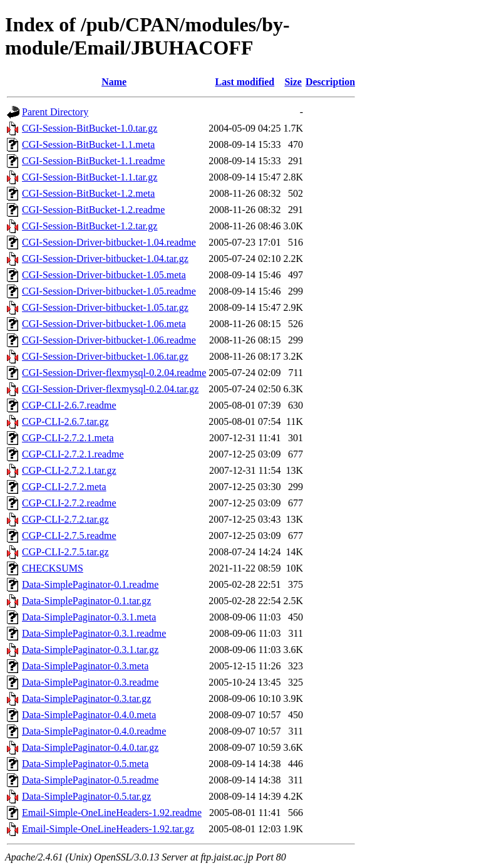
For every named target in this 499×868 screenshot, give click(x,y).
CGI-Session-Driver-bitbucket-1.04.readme (109, 242)
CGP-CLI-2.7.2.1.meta (68, 438)
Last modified (245, 82)
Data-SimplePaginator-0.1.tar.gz (86, 601)
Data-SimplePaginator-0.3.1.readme (94, 633)
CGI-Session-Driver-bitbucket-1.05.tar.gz (105, 307)
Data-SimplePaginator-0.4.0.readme (94, 731)
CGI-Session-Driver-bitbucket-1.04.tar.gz (105, 259)
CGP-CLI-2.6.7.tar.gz (65, 421)
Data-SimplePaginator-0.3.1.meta (89, 617)
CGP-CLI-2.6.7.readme (69, 405)
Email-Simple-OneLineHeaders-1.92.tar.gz (108, 829)
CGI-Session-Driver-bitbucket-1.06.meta (104, 324)
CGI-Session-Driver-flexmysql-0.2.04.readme (114, 373)
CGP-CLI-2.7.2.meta (64, 487)
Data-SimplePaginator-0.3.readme (90, 682)
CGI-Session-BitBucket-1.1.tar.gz (90, 177)
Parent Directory (55, 112)
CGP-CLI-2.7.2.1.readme (73, 454)
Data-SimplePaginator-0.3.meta (85, 666)
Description (330, 82)
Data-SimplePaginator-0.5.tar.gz (86, 796)
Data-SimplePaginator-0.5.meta (85, 764)
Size (293, 82)
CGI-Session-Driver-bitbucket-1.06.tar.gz (105, 356)
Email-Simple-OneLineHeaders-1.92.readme (112, 813)
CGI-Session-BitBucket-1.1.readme (93, 161)
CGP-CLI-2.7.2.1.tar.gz (69, 470)
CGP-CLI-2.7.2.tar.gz (65, 519)
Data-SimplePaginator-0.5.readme (90, 780)
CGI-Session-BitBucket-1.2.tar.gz (90, 226)
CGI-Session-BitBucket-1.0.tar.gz (90, 128)
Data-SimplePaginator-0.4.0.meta (89, 715)
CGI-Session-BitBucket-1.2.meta (88, 193)
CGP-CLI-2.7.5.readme (69, 536)
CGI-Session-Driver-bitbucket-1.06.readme (109, 340)
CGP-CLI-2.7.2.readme (69, 503)
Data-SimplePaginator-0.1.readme (90, 584)
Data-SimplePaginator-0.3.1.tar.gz (90, 650)
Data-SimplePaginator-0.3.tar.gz (86, 698)
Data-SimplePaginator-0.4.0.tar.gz (90, 747)
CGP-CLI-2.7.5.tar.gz (65, 552)
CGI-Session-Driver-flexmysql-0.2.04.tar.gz (110, 389)
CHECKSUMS (53, 568)
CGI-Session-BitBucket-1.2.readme (93, 210)
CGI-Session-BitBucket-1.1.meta (88, 144)
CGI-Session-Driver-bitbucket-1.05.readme (109, 291)
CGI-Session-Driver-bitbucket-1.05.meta (104, 275)
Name (114, 82)
